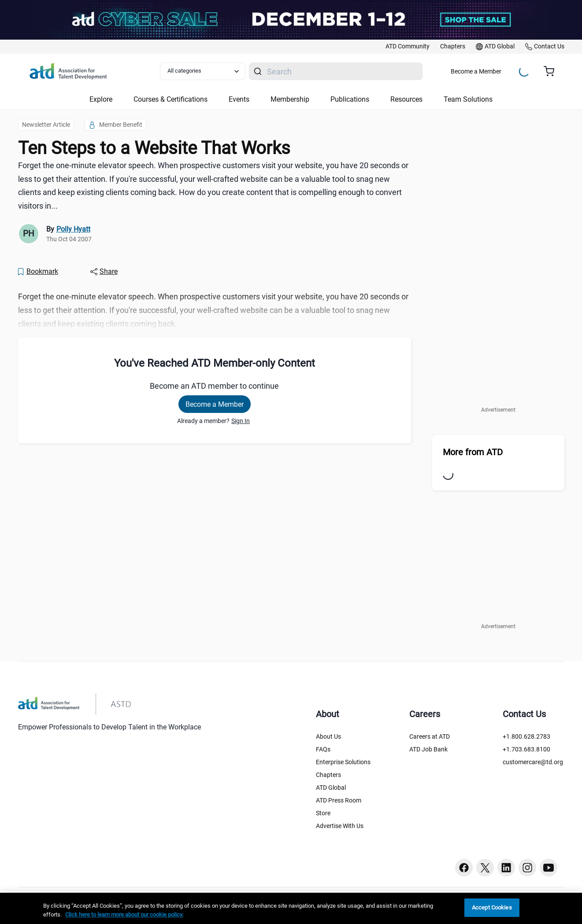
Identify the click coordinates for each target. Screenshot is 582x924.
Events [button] (239, 99)
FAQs (323, 749)
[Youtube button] (549, 868)
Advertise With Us (340, 826)
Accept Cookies (492, 907)
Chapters (328, 775)
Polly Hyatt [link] (73, 229)
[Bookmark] (38, 272)
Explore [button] (101, 99)
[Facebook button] (464, 868)
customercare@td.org (533, 762)
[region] (291, 908)
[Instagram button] (527, 868)
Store (323, 813)
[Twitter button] (485, 868)
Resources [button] (406, 99)
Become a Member (476, 71)
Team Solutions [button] (468, 99)
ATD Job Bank (428, 749)
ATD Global (331, 788)
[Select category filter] (203, 71)
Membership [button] (290, 99)
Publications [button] (350, 99)
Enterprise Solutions (343, 762)
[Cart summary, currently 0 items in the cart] (552, 71)
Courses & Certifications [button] (171, 99)
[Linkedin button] (506, 868)
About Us (328, 736)
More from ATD (473, 452)
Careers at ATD (430, 736)
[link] (408, 47)
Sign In (241, 421)
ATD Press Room (339, 800)
